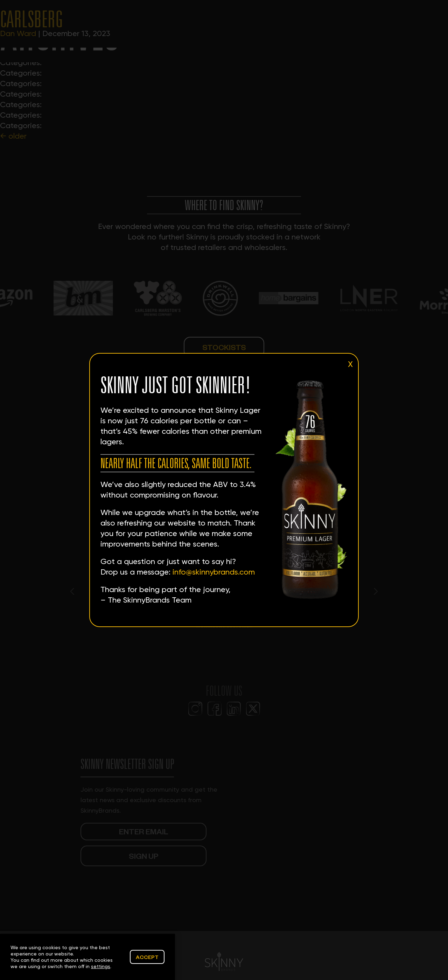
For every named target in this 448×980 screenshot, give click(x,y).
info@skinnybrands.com (214, 572)
